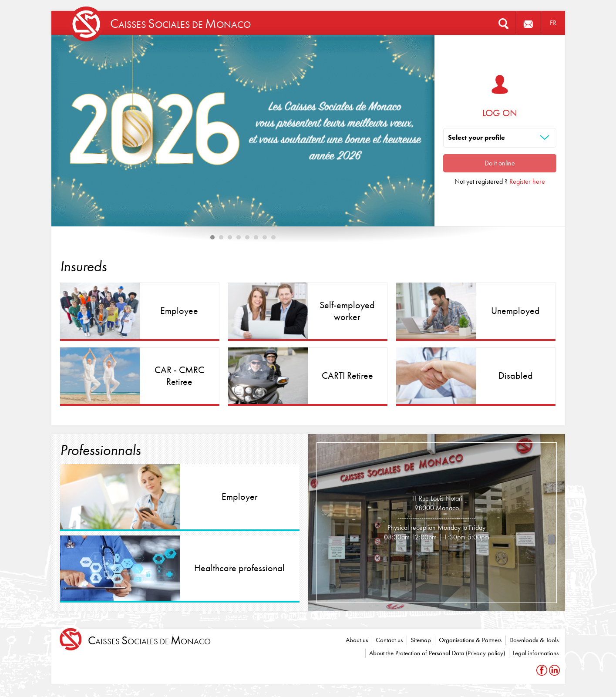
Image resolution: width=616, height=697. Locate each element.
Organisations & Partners (470, 640)
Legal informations (536, 653)
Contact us (389, 640)
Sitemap (421, 640)
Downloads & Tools (534, 640)
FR (553, 23)
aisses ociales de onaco (149, 641)
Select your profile (476, 137)
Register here (527, 181)
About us (357, 640)
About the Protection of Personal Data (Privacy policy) (437, 653)
